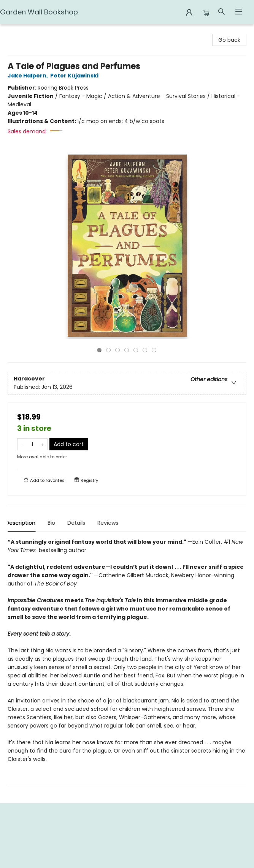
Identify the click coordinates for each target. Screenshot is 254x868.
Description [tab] (23, 523)
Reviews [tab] (110, 523)
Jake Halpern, (29, 76)
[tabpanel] (127, 662)
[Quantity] (32, 444)
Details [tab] (79, 523)
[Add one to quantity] (42, 444)
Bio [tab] (54, 523)
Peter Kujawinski (75, 76)
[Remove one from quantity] (22, 444)
